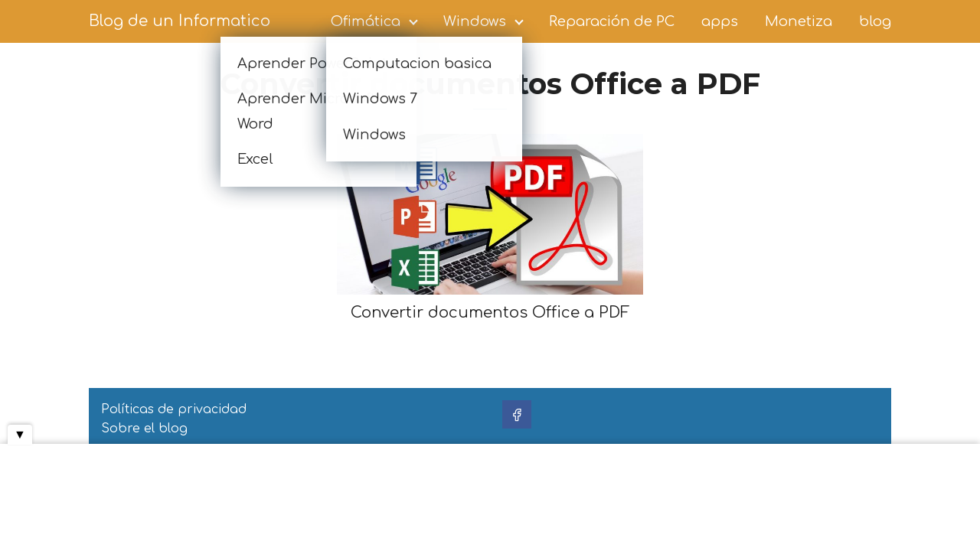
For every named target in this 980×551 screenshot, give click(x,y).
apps (720, 21)
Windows (475, 21)
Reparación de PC (612, 21)
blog (875, 21)
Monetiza (799, 21)
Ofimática (366, 21)
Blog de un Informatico (180, 21)
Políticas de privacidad (174, 409)
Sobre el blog (144, 429)
